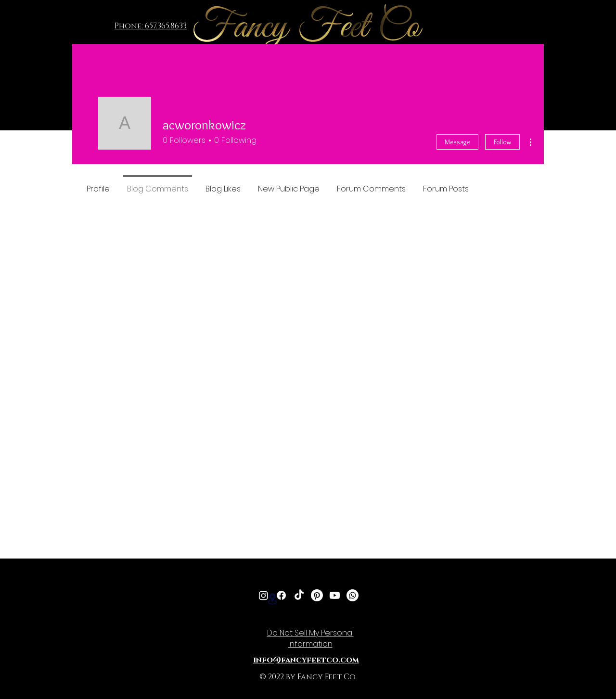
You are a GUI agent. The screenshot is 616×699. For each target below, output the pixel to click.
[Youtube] (335, 595)
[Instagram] (263, 595)
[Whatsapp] (353, 595)
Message (457, 142)
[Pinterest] (317, 595)
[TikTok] (299, 595)
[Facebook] (281, 595)
